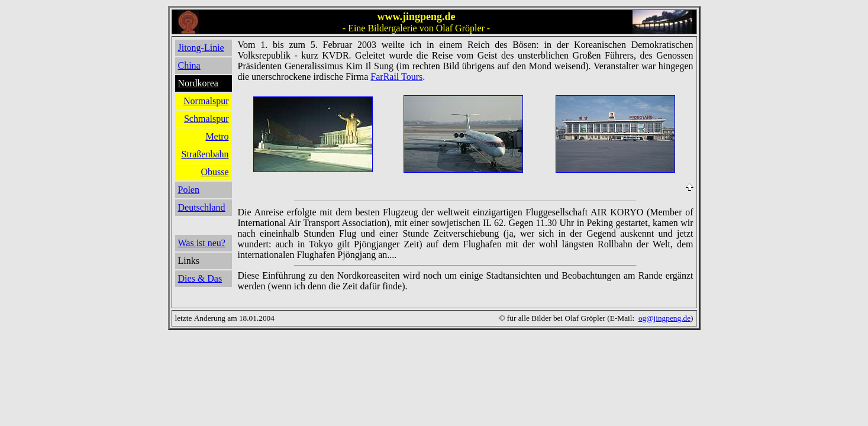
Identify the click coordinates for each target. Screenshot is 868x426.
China (189, 65)
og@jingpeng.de (664, 318)
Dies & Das (200, 278)
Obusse (214, 172)
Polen (189, 190)
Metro (217, 136)
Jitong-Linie (201, 48)
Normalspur (206, 101)
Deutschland (202, 207)
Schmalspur (206, 119)
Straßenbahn (205, 154)
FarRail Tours (396, 77)
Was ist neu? (202, 243)
